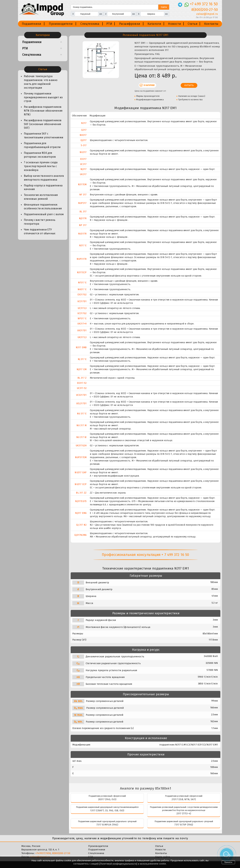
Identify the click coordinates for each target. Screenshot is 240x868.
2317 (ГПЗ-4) (184, 813)
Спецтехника (90, 24)
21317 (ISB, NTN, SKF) (184, 799)
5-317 (84, 145)
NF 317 (83, 195)
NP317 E (82, 319)
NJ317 (83, 169)
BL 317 (83, 212)
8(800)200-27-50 (61, 853)
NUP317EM (81, 457)
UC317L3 (82, 308)
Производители (61, 24)
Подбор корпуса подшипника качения (43, 187)
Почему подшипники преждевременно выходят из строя (43, 97)
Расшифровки (130, 24)
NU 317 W (81, 437)
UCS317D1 (81, 395)
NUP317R (82, 259)
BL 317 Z (82, 378)
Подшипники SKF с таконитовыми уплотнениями (43, 136)
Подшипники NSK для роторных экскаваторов (40, 155)
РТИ (109, 24)
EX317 (83, 159)
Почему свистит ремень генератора (40, 222)
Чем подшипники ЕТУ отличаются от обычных (40, 231)
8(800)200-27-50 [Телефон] (205, 10)
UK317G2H (81, 446)
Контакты (211, 24)
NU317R (82, 234)
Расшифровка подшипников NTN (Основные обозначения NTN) (43, 111)
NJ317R (83, 218)
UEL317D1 (81, 403)
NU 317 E (82, 414)
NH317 (83, 135)
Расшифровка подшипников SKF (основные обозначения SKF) (43, 124)
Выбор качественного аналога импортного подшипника (44, 178)
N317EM (82, 184)
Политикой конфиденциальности (118, 864)
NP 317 (83, 225)
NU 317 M (82, 425)
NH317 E (82, 289)
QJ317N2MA (80, 535)
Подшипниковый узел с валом (44, 214)
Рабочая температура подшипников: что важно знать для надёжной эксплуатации (41, 82)
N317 (84, 123)
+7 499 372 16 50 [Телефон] (204, 4)
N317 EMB (81, 347)
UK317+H (82, 324)
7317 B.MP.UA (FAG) (107, 825)
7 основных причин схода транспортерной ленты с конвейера (41, 166)
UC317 (83, 164)
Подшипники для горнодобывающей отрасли (42, 145)
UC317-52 (82, 388)
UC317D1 (82, 301)
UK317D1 (82, 330)
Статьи (192, 24)
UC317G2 (82, 313)
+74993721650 (43, 853)
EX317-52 (82, 383)
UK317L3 (82, 337)
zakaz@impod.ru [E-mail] (207, 14)
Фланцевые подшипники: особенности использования (43, 207)
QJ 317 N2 (81, 525)
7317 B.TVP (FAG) (184, 825)
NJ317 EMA (81, 513)
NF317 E (82, 283)
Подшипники (31, 24)
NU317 (83, 152)
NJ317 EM (82, 369)
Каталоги (154, 24)
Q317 (84, 130)
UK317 (83, 174)
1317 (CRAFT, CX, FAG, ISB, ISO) (107, 810)
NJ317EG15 (81, 501)
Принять (228, 862)
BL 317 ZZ (81, 493)
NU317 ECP (81, 484)
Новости (174, 24)
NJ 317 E (82, 359)
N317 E (83, 246)
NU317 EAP (81, 472)
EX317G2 (82, 295)
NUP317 (82, 203)
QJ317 (83, 140)
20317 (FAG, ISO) (107, 799)
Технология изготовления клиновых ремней (41, 197)
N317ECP (82, 272)
